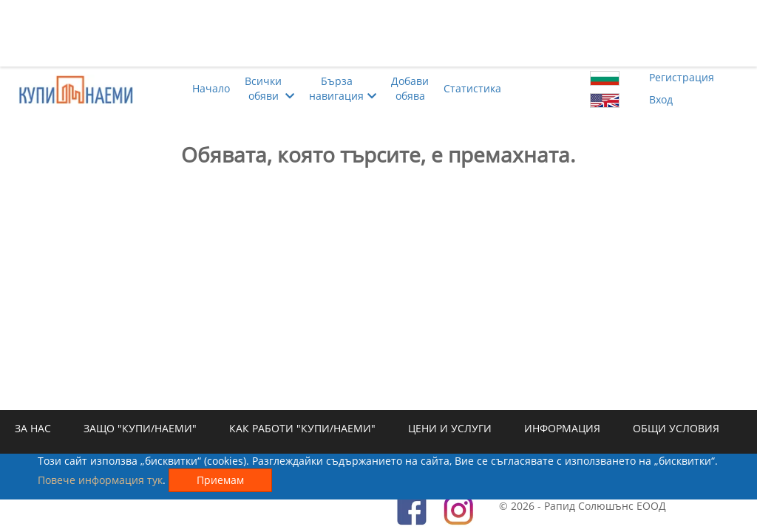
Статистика (472, 88)
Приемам (220, 480)
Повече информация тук (100, 480)
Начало (211, 88)
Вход (661, 99)
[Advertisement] (378, 33)
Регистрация (682, 77)
